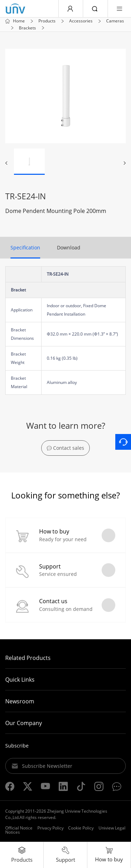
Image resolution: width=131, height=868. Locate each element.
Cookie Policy (81, 828)
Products (47, 21)
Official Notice (19, 828)
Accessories (81, 21)
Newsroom (20, 701)
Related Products (28, 658)
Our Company (24, 723)
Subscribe (17, 746)
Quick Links (20, 680)
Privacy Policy (50, 828)
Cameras (115, 21)
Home (19, 21)
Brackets (27, 28)
